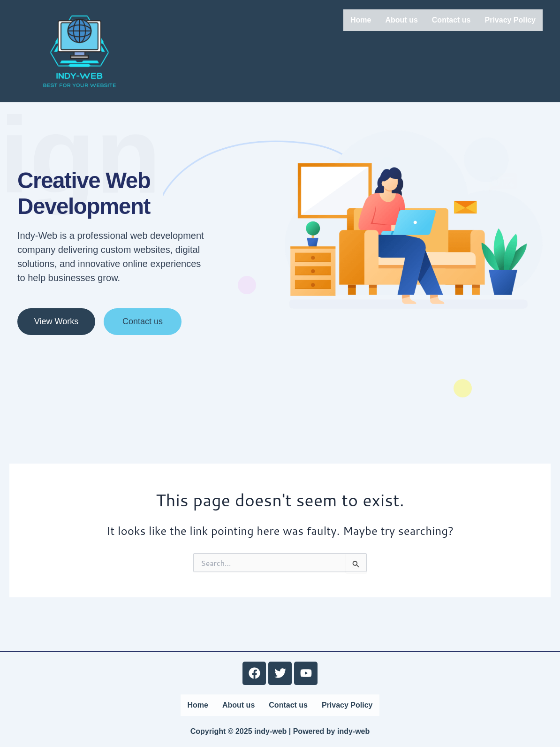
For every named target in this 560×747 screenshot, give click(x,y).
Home (361, 20)
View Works (56, 345)
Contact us (451, 20)
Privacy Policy (510, 20)
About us (401, 20)
